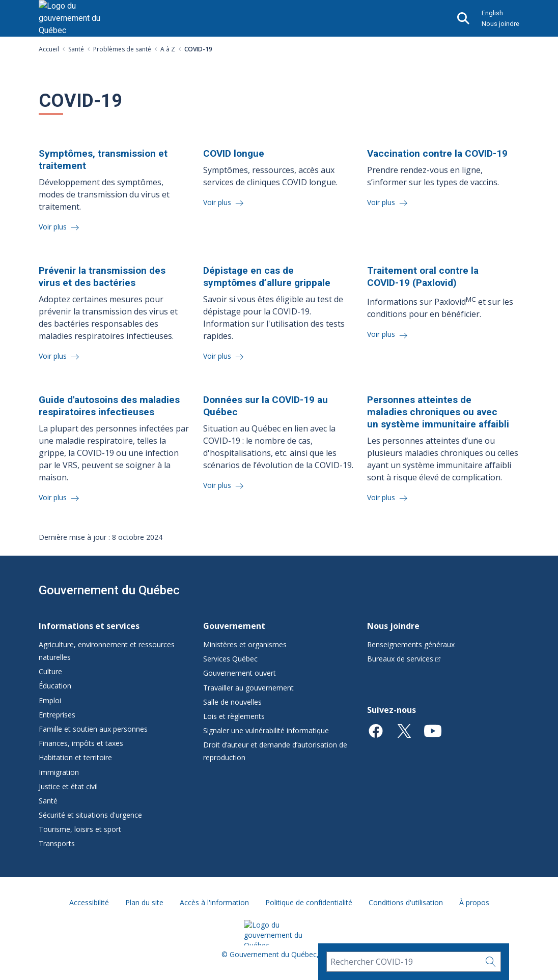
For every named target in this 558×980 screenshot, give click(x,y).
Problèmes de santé (122, 49)
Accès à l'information (214, 902)
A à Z (168, 49)
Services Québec (230, 659)
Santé (76, 49)
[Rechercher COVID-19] (403, 962)
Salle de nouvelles (232, 702)
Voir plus (54, 227)
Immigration (59, 772)
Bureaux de (404, 659)
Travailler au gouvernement (248, 688)
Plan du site (144, 902)
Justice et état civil (68, 786)
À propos (474, 902)
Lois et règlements (234, 716)
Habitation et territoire (75, 757)
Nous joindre (500, 24)
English (492, 13)
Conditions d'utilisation (406, 902)
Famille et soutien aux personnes (93, 729)
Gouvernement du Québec (109, 590)
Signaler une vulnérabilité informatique (266, 730)
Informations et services (89, 626)
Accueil (49, 49)
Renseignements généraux (411, 644)
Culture (50, 671)
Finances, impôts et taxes (81, 743)
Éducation (55, 686)
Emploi (50, 700)
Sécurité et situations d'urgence (90, 815)
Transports (57, 843)
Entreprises (57, 715)
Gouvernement (234, 626)
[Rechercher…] (491, 962)
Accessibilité (89, 902)
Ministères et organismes (245, 644)
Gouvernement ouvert (240, 673)
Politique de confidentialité (309, 902)
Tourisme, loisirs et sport (80, 829)
